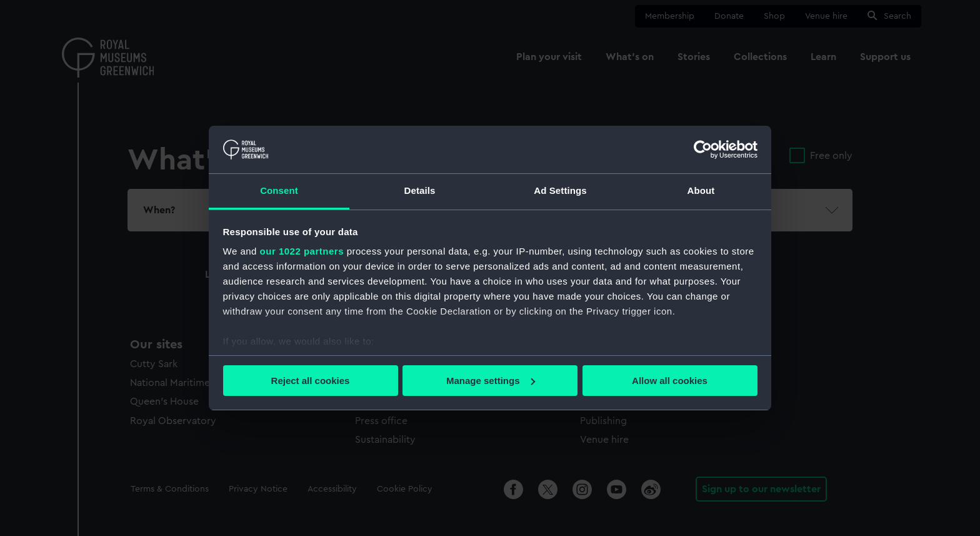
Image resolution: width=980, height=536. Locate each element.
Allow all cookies (670, 381)
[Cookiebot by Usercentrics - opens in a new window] (703, 149)
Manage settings (491, 381)
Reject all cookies (311, 381)
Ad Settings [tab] (560, 190)
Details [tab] (420, 190)
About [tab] (701, 190)
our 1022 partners (302, 251)
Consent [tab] (279, 190)
